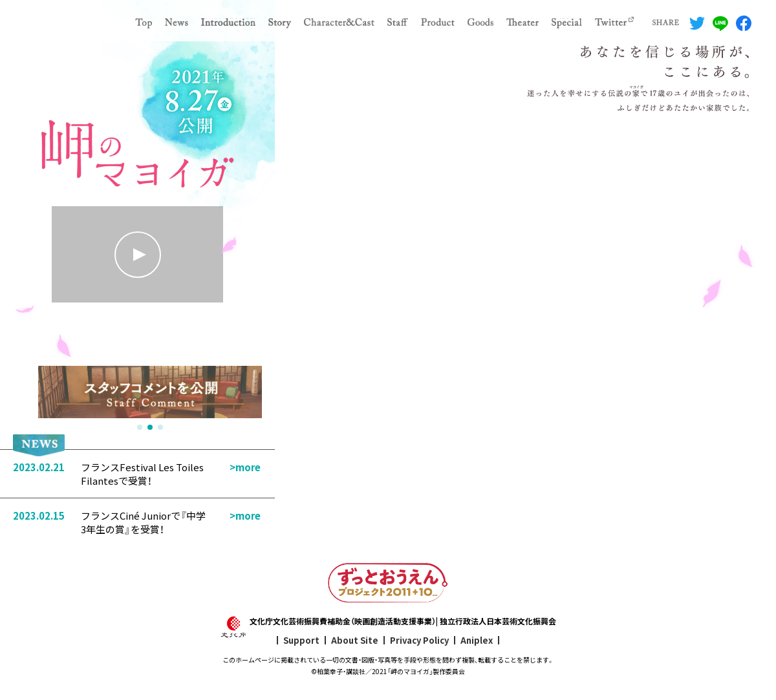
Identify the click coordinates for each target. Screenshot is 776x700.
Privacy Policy (419, 640)
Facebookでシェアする (744, 23)
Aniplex (477, 640)
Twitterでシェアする (697, 23)
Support (301, 640)
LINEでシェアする (720, 23)
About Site (355, 640)
